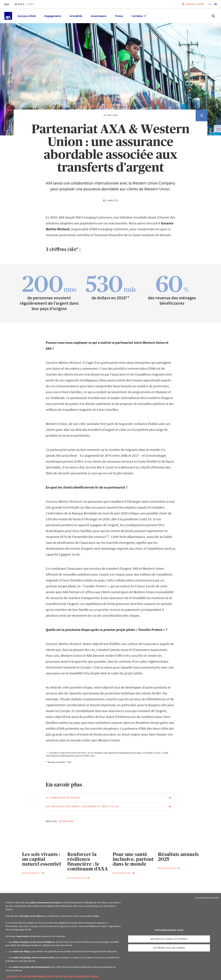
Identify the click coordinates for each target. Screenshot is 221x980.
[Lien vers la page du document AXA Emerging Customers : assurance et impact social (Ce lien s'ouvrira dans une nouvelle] (110, 823)
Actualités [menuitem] (76, 16)
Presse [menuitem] (119, 16)
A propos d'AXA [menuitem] (27, 16)
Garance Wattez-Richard (92, 123)
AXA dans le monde (195, 4)
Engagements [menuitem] (53, 16)
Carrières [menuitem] (139, 16)
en (210, 4)
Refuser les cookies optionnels (169, 939)
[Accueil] (8, 16)
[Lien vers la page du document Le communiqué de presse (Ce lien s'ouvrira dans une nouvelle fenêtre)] (110, 814)
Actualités (66, 838)
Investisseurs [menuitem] (99, 16)
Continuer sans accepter (207, 898)
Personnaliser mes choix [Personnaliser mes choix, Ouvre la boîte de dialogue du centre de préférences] (169, 930)
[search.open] (213, 16)
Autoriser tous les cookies (169, 948)
